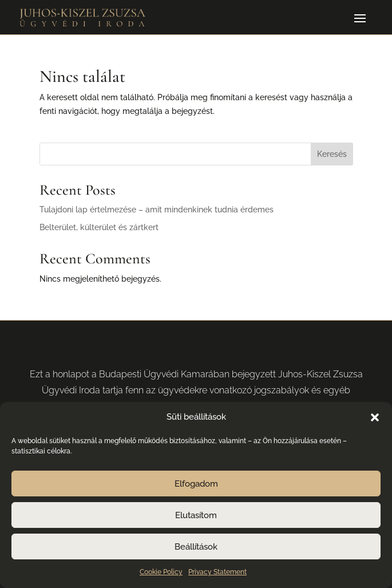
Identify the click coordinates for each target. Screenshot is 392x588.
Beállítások (196, 547)
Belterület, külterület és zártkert (99, 227)
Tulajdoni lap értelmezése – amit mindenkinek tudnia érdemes (157, 210)
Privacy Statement (217, 572)
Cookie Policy (161, 572)
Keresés (332, 154)
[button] (375, 417)
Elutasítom (196, 515)
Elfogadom (196, 484)
